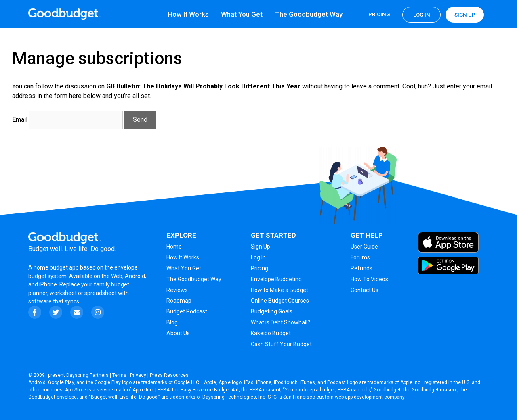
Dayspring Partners (87, 375)
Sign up (465, 15)
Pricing (379, 14)
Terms (119, 375)
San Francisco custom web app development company (344, 397)
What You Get (242, 14)
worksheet (64, 293)
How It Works (188, 14)
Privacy (138, 375)
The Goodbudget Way (309, 14)
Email (20, 120)
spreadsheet (101, 293)
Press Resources (169, 375)
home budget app (56, 267)
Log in (422, 15)
